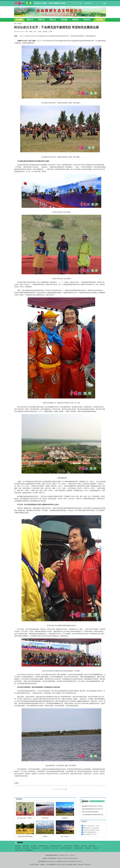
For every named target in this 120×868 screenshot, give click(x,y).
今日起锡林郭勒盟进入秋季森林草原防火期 (92, 815)
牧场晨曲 (45, 836)
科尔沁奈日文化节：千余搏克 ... (25, 818)
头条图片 (19, 24)
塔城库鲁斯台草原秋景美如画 (25, 836)
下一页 (64, 789)
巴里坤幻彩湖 (45, 818)
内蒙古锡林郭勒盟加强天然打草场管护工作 (92, 809)
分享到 (16, 783)
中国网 (31, 32)
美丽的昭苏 (65, 818)
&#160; (60, 11)
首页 (15, 24)
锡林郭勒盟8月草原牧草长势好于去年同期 (92, 806)
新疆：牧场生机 (65, 836)
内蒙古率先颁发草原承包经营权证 (90, 812)
